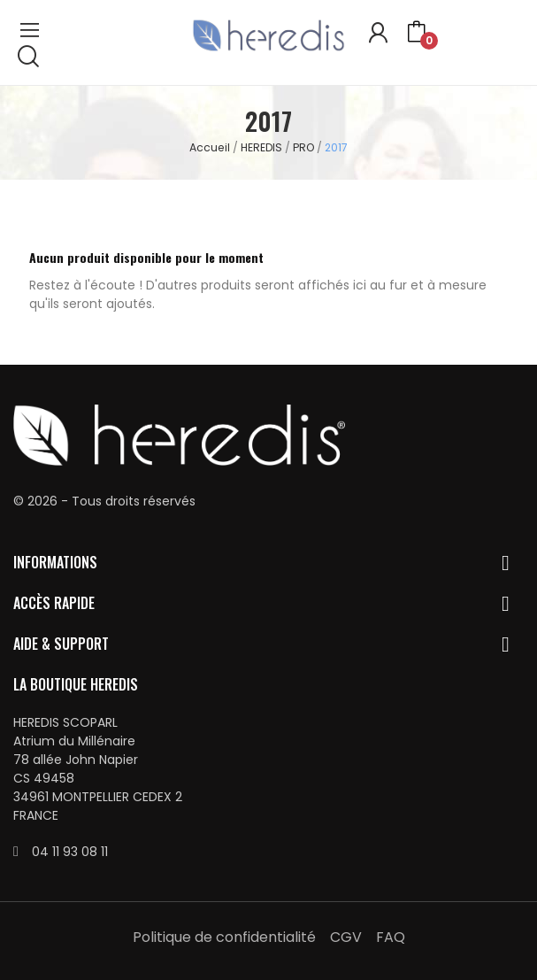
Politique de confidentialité (224, 937)
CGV (346, 937)
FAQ (391, 937)
